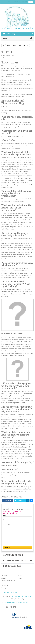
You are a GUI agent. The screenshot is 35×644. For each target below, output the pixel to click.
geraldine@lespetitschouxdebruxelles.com (17, 602)
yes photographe (17, 391)
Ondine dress (22, 337)
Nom (5, 515)
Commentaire (7, 525)
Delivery (19, 576)
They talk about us (6, 585)
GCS (18, 581)
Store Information (9, 592)
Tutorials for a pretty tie (8, 581)
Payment (20, 578)
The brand (4, 576)
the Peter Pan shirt (20, 342)
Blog (9, 45)
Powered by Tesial (18, 634)
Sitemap (4, 588)
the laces (5, 355)
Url (4, 520)
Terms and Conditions (23, 583)
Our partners (5, 583)
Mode (15, 45)
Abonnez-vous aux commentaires (12, 512)
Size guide (4, 578)
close (31, 2)
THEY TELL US (23, 45)
